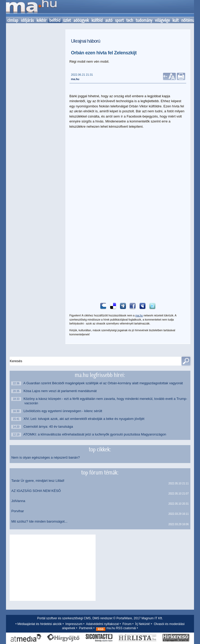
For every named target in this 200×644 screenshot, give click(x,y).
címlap (13, 20)
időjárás (27, 20)
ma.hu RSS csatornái (116, 628)
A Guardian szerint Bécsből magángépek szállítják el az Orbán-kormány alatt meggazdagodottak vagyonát (104, 383)
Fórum (127, 624)
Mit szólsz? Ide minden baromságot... (39, 521)
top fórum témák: (100, 472)
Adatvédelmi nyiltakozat (102, 624)
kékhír (42, 20)
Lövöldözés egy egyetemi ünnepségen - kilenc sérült (63, 411)
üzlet (67, 20)
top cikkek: (100, 449)
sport (119, 20)
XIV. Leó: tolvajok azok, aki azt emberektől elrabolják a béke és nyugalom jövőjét (84, 419)
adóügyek (81, 20)
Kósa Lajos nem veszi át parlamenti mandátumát (60, 391)
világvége (162, 20)
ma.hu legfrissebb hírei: (100, 375)
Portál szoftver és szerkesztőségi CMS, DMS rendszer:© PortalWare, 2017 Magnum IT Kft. (100, 618)
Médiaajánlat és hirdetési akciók (40, 624)
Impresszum (74, 624)
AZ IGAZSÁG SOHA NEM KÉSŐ (36, 491)
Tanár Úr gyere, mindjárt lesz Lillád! (38, 481)
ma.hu (75, 79)
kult (176, 20)
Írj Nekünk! (143, 624)
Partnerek (86, 628)
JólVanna (18, 501)
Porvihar (17, 511)
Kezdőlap (31, 8)
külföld (97, 20)
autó (109, 20)
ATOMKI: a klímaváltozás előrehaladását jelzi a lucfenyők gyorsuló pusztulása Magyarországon (95, 434)
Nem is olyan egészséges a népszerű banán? (45, 457)
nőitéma (188, 20)
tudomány (144, 20)
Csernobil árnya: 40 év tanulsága (49, 427)
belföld (55, 20)
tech (130, 20)
